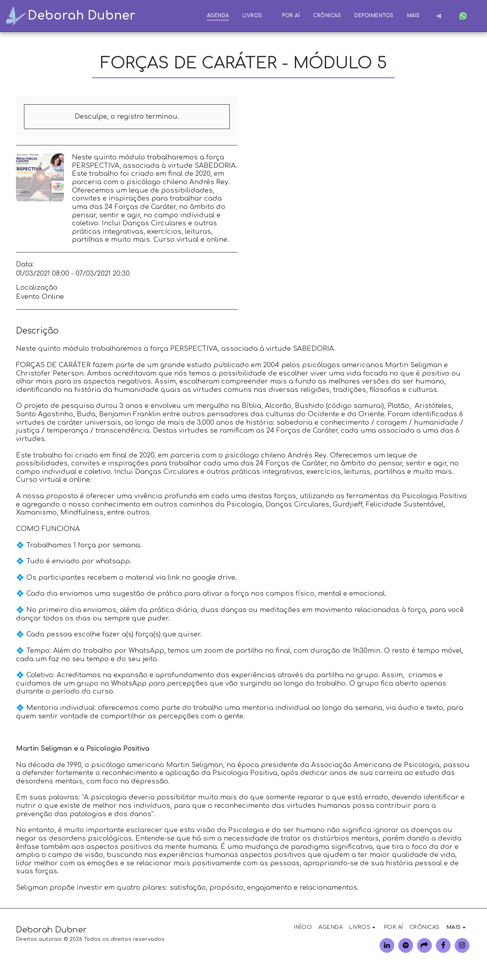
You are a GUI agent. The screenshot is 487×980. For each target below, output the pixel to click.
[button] (439, 16)
